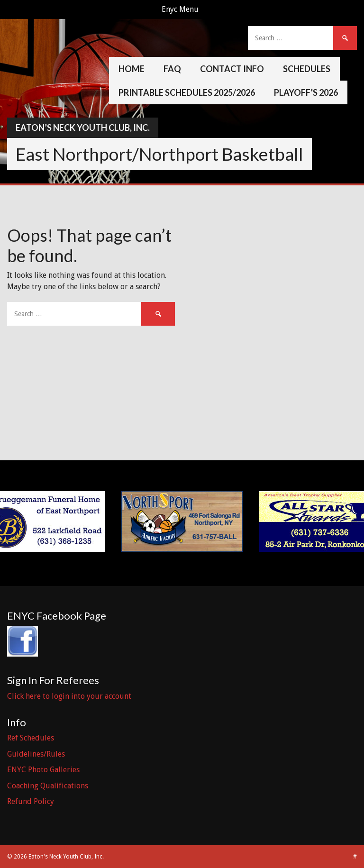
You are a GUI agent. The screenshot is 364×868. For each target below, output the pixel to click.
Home (132, 69)
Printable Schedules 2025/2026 (187, 92)
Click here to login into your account (69, 696)
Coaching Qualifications (48, 786)
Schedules (307, 69)
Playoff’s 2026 (306, 92)
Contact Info (232, 69)
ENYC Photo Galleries (43, 770)
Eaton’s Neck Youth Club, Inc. (83, 128)
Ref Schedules (31, 738)
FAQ (172, 69)
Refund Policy (31, 801)
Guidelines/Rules (36, 754)
